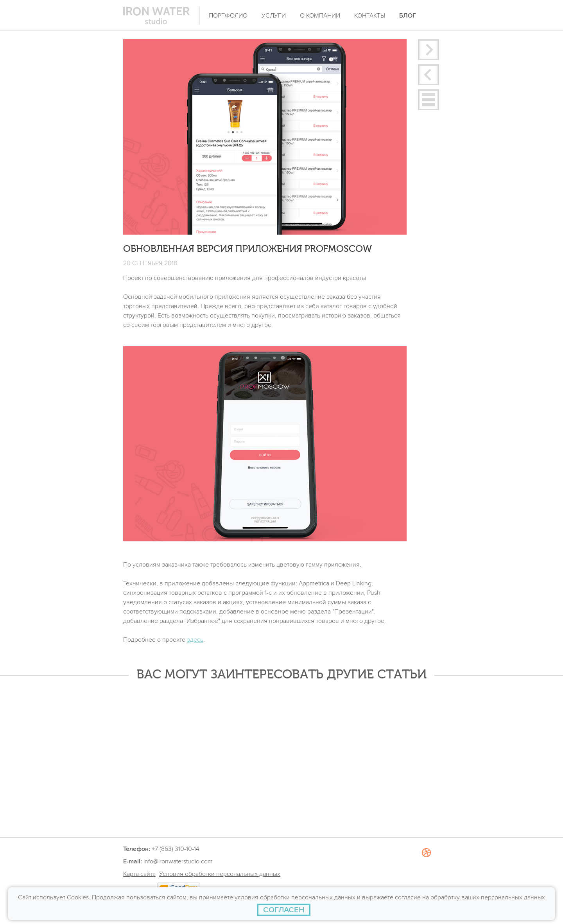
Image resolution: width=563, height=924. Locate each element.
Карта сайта (139, 874)
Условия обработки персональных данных (220, 874)
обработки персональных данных (308, 897)
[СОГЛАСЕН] (284, 910)
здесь (195, 640)
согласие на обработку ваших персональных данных (470, 897)
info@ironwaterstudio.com (178, 861)
